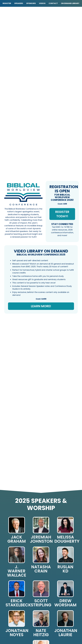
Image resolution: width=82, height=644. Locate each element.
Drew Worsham (65, 603)
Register (7, 3)
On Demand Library (70, 3)
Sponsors (31, 3)
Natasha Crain (41, 569)
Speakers (19, 3)
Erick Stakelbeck (18, 603)
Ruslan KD (65, 569)
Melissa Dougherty (67, 539)
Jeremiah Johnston (41, 539)
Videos (42, 3)
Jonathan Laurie (66, 633)
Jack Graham (17, 539)
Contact (53, 3)
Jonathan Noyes (17, 633)
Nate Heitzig (41, 633)
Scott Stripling (41, 603)
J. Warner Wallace (17, 571)
